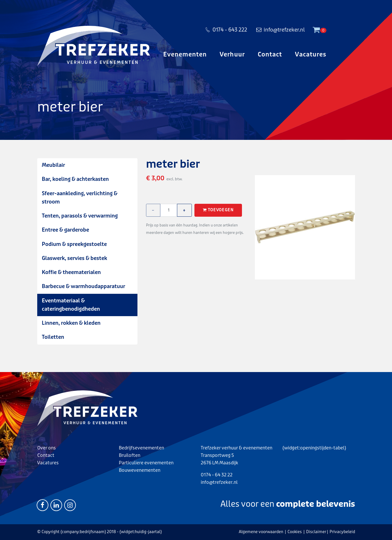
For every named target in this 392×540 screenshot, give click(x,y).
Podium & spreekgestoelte (74, 244)
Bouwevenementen (140, 470)
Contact (270, 54)
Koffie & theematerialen (71, 272)
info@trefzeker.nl (280, 30)
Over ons (47, 448)
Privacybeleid (342, 532)
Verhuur (232, 54)
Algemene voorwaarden (261, 532)
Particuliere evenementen (146, 463)
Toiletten (53, 337)
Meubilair (53, 165)
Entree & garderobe (65, 230)
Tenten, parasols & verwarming (80, 216)
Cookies (295, 532)
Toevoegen (218, 210)
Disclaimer (316, 532)
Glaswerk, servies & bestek (74, 258)
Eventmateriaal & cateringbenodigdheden (71, 305)
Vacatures (311, 54)
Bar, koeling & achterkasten (75, 179)
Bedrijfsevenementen (141, 448)
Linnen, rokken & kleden (71, 323)
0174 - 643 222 (226, 30)
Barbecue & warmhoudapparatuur (83, 286)
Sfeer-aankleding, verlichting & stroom (80, 198)
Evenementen (185, 54)
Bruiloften (130, 455)
